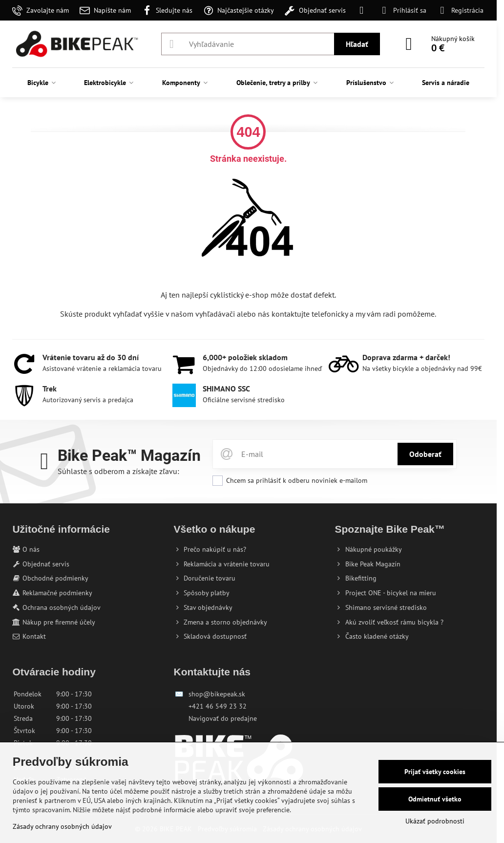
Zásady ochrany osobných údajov (62, 826)
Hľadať (357, 44)
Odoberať (425, 454)
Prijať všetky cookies (435, 772)
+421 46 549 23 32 (218, 706)
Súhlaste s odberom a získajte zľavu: (118, 471)
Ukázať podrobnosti (435, 821)
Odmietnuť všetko (435, 799)
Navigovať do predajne (223, 718)
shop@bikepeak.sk (217, 694)
